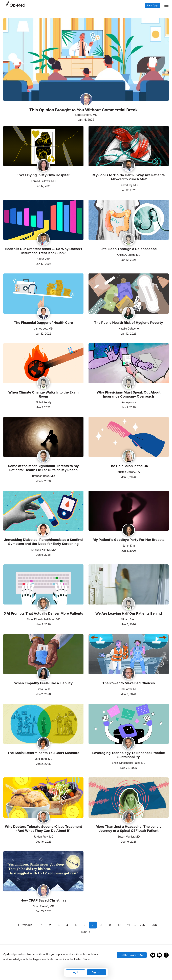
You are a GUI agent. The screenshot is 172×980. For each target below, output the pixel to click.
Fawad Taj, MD (129, 185)
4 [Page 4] (67, 925)
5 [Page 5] (76, 925)
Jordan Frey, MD (44, 837)
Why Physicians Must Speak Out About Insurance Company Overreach (128, 394)
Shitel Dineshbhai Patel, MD (43, 619)
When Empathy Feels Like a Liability (44, 683)
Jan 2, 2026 (43, 694)
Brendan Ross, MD (43, 476)
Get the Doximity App (132, 955)
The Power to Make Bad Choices (129, 683)
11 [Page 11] (128, 925)
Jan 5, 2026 (43, 481)
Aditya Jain (43, 259)
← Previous (25, 925)
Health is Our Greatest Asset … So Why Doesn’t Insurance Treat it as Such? (43, 251)
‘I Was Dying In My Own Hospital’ (43, 175)
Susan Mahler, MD (128, 837)
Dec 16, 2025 (43, 841)
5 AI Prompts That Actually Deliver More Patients (43, 613)
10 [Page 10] (119, 925)
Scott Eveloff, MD (86, 115)
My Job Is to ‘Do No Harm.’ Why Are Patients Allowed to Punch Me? (129, 177)
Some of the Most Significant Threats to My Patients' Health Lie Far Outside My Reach (44, 468)
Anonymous (129, 402)
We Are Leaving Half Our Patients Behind (129, 613)
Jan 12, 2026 (43, 186)
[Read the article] (43, 146)
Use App (152, 5)
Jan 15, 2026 (86, 120)
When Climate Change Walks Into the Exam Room (43, 394)
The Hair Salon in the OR (129, 466)
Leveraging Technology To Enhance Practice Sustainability (128, 755)
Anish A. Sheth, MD (128, 255)
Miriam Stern (128, 619)
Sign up (96, 972)
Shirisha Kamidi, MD (43, 550)
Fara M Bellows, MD (43, 181)
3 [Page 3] (59, 925)
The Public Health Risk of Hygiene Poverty (128, 323)
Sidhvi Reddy (43, 402)
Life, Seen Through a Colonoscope (129, 249)
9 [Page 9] (110, 925)
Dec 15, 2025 (43, 911)
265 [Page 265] (142, 925)
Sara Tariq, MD (43, 759)
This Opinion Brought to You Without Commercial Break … (86, 110)
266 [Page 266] (154, 925)
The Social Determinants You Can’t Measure (44, 753)
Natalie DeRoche (129, 329)
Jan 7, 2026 (43, 407)
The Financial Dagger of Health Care (43, 323)
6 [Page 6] (84, 925)
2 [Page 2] (50, 925)
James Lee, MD (43, 329)
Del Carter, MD (128, 689)
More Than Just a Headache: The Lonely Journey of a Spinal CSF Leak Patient (128, 829)
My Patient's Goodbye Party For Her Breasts (129, 540)
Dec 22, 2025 (128, 768)
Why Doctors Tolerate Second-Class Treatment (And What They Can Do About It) (44, 829)
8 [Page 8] (101, 925)
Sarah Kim (128, 546)
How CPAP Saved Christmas (43, 900)
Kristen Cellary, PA (129, 472)
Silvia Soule (43, 689)
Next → (86, 932)
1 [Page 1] (42, 925)
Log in (76, 972)
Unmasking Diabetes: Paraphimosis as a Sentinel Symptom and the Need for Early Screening (44, 542)
